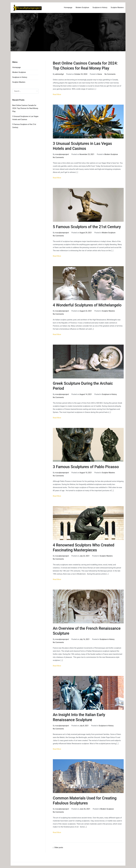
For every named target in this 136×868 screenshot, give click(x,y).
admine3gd (59, 74)
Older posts (59, 848)
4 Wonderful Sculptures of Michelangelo (87, 305)
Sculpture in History (100, 8)
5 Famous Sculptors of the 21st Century (87, 227)
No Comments (110, 74)
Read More (57, 94)
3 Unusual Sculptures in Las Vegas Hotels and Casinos (25, 118)
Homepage (68, 8)
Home (100, 74)
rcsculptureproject (62, 154)
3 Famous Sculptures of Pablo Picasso (86, 467)
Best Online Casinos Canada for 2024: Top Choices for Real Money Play (25, 108)
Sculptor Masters (117, 8)
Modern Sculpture (82, 8)
